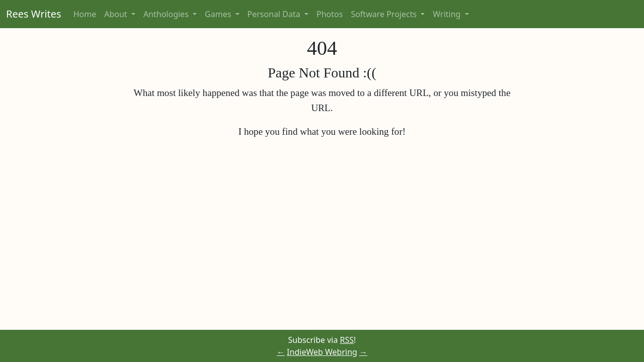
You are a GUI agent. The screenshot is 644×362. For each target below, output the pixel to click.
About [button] (117, 14)
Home (85, 14)
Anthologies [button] (167, 14)
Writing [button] (448, 14)
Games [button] (219, 14)
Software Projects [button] (385, 14)
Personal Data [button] (275, 14)
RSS (347, 340)
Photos (330, 14)
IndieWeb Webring (322, 352)
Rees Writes (34, 14)
